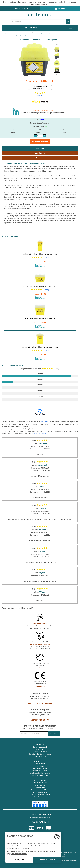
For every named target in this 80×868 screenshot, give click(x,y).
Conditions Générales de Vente (40, 754)
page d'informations (39, 434)
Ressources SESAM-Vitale (40, 790)
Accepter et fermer (47, 860)
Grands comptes (40, 797)
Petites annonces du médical (40, 795)
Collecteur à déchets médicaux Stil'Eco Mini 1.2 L (40, 254)
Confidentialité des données (40, 773)
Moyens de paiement (40, 752)
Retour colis (40, 749)
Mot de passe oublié (40, 768)
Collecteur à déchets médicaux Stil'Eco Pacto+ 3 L (40, 318)
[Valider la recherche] (68, 21)
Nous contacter (40, 764)
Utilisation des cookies (40, 775)
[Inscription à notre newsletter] (34, 734)
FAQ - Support (40, 766)
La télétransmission (40, 792)
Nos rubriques (40, 787)
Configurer (19, 860)
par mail (49, 704)
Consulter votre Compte (40, 771)
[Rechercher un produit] (38, 21)
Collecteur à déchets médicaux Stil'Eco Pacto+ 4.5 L (40, 347)
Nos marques (40, 785)
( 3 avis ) (46, 290)
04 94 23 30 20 (34, 704)
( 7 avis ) (46, 258)
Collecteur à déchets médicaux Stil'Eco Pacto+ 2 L (40, 286)
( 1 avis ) (46, 351)
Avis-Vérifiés (45, 422)
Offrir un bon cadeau (40, 783)
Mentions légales (40, 756)
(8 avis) (40, 95)
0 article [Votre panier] (60, 9)
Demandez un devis (40, 720)
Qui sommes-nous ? (40, 747)
